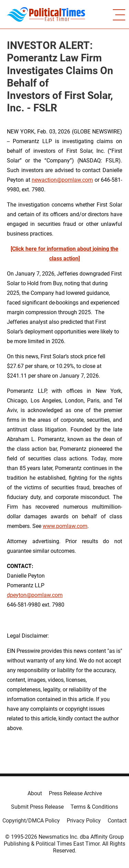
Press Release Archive (75, 793)
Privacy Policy (84, 821)
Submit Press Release (37, 807)
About (35, 793)
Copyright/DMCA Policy (31, 821)
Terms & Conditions (94, 807)
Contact (117, 821)
